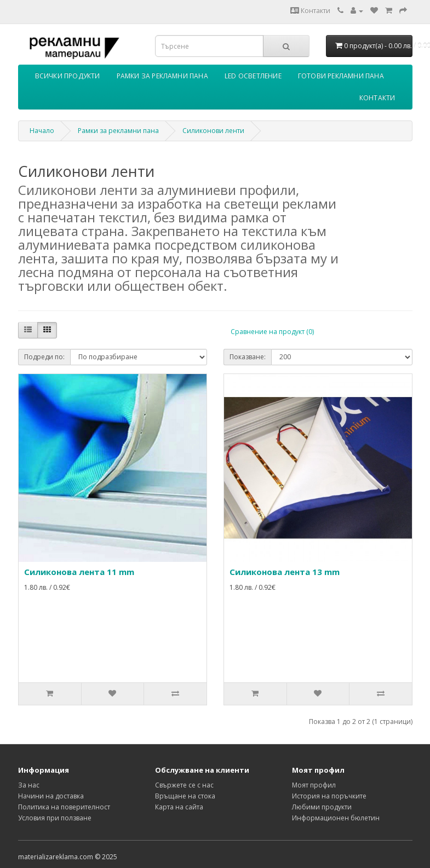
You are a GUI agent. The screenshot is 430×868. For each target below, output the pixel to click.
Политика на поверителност (64, 807)
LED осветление (253, 76)
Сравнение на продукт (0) (272, 332)
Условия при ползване (55, 818)
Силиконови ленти (213, 131)
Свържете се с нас (184, 785)
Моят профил (314, 785)
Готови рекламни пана (341, 76)
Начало (42, 131)
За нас (29, 785)
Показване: (248, 357)
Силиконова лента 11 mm (79, 572)
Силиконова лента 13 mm (285, 572)
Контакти (310, 11)
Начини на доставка (51, 796)
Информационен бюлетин (336, 818)
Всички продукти (68, 76)
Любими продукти (322, 807)
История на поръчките (329, 796)
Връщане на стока (185, 796)
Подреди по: (44, 357)
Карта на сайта (179, 807)
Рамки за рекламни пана (162, 76)
